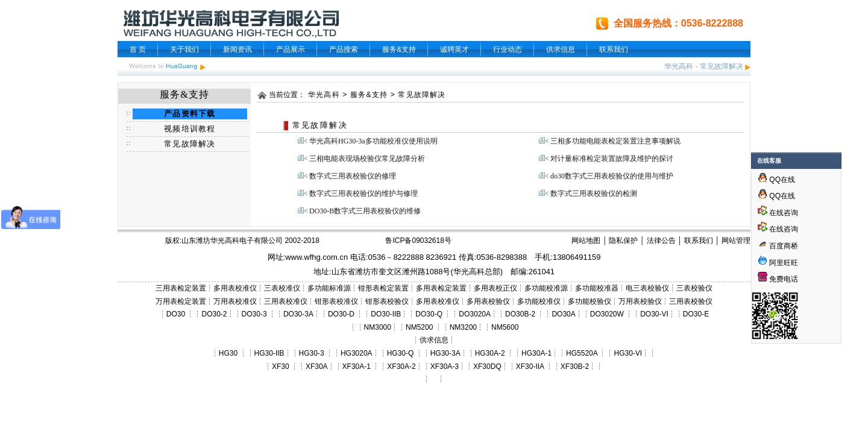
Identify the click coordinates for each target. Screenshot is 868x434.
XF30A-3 (445, 366)
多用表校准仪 (235, 288)
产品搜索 (344, 49)
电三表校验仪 (647, 288)
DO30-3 (254, 314)
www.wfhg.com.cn (316, 257)
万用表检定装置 (181, 301)
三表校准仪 (282, 288)
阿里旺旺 (783, 263)
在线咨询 (778, 213)
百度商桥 (778, 246)
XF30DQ (487, 366)
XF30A (317, 366)
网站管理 (736, 241)
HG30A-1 (536, 353)
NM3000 (378, 327)
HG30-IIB (269, 353)
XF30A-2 (401, 366)
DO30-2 (215, 314)
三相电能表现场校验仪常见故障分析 (367, 159)
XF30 (281, 366)
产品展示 (291, 49)
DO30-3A (298, 314)
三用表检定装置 (181, 288)
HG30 (228, 353)
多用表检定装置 (441, 288)
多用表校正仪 (495, 288)
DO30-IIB (386, 314)
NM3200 (463, 327)
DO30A (563, 314)
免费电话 (778, 279)
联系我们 (614, 49)
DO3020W (607, 314)
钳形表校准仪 (336, 301)
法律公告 (661, 241)
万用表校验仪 (640, 301)
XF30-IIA (530, 366)
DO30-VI (654, 314)
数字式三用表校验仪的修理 (353, 176)
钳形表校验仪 (387, 301)
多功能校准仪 (539, 301)
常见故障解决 (722, 66)
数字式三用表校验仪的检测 (594, 193)
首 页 (138, 49)
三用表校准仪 (286, 301)
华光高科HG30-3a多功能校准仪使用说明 (373, 141)
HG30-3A (445, 353)
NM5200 (419, 327)
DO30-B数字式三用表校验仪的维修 (365, 211)
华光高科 (679, 66)
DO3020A (475, 314)
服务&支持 (399, 49)
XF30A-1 (357, 366)
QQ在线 (776, 180)
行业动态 (508, 49)
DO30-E (696, 314)
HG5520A (582, 353)
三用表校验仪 (691, 301)
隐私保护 (623, 241)
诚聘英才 (454, 49)
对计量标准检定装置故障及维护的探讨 (612, 159)
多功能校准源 (546, 288)
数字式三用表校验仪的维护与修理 (363, 193)
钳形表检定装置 (383, 288)
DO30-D (341, 314)
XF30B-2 (575, 366)
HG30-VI (628, 353)
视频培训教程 (190, 129)
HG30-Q (401, 353)
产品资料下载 (190, 114)
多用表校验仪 (488, 301)
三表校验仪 (694, 288)
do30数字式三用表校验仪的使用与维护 (612, 176)
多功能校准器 (597, 288)
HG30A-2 (490, 353)
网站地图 (586, 241)
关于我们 (184, 49)
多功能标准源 (329, 288)
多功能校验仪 (590, 301)
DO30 (176, 314)
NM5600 (505, 327)
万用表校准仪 (235, 301)
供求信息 (561, 49)
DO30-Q (429, 314)
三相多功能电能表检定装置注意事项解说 (615, 141)
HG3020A (357, 353)
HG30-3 (312, 353)
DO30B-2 (520, 314)
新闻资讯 (237, 49)
